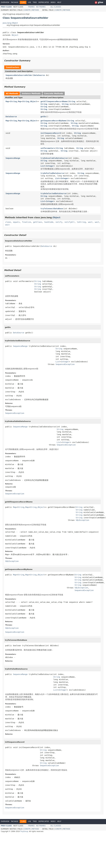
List (43, 166)
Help (59, 2)
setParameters (48, 148)
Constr (27, 10)
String (13, 101)
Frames (31, 7)
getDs (43, 117)
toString (81, 222)
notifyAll (70, 222)
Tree (35, 2)
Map (7, 101)
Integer (50, 166)
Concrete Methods (54, 93)
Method (35, 10)
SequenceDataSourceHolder (19, 75)
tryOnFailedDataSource (52, 173)
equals (16, 222)
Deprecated (44, 2)
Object (15, 35)
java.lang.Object (10, 23)
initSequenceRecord (51, 133)
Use (29, 2)
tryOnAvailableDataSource (54, 158)
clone (8, 222)
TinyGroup (24, 831)
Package (15, 2)
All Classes (56, 7)
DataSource (39, 75)
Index (53, 2)
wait (90, 222)
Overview (5, 2)
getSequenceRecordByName (53, 121)
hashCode (49, 222)
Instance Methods (31, 93)
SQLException (82, 520)
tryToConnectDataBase (52, 209)
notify (59, 222)
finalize (26, 222)
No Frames (41, 7)
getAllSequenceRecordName (54, 101)
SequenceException (65, 364)
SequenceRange (13, 158)
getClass (38, 222)
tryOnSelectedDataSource (53, 193)
